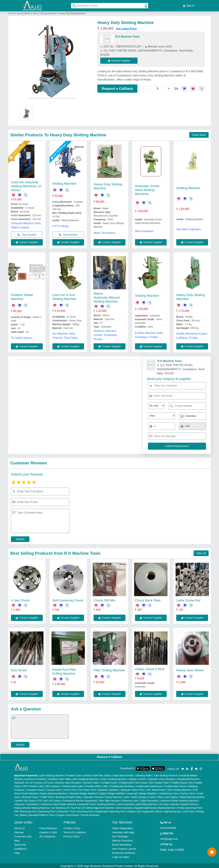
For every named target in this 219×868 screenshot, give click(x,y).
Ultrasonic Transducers (26, 803)
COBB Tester (47, 796)
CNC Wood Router (156, 789)
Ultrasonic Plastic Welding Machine (179, 800)
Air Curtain (55, 800)
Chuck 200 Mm (105, 599)
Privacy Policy (72, 835)
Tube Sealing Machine (166, 774)
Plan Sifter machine (109, 800)
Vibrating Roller (144, 774)
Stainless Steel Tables (60, 778)
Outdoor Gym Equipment (140, 810)
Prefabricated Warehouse (149, 785)
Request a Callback (117, 88)
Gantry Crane (188, 792)
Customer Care (23, 835)
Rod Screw (19, 669)
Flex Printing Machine (179, 789)
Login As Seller (121, 856)
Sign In (189, 5)
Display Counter (137, 778)
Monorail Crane (30, 796)
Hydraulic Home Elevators (162, 778)
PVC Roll (43, 800)
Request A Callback (109, 756)
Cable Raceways (149, 800)
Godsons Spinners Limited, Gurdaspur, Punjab (106, 334)
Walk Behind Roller (123, 774)
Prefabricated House (175, 785)
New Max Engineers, (189, 228)
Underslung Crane (169, 792)
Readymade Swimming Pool (110, 810)
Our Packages (120, 835)
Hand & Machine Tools (27, 13)
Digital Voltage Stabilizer (112, 792)
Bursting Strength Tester (69, 796)
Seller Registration (123, 827)
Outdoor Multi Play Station (97, 774)
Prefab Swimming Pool (189, 807)
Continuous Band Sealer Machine (59, 803)
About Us (20, 827)
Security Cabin (91, 782)
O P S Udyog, (61, 225)
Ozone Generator (90, 814)
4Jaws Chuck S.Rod (150, 668)
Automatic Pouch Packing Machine (97, 803)
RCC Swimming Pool (82, 810)
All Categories (47, 835)
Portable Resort (179, 782)
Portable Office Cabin (97, 785)
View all (201, 552)
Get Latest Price (126, 28)
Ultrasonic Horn (130, 800)
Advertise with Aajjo (123, 831)
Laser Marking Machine (51, 774)
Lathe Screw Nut (188, 599)
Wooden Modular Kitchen (184, 803)
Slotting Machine (64, 183)
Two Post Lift (78, 807)
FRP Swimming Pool (25, 810)
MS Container (53, 785)
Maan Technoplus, (105, 232)
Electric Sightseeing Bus (168, 810)
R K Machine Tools (127, 36)
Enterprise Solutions (124, 852)
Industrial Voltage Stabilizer (83, 792)
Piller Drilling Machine (109, 669)
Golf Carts (189, 810)
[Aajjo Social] (183, 768)
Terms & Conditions (75, 831)
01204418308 (168, 827)
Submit (20, 538)
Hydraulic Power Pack (132, 789)
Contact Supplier (120, 60)
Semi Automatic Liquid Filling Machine (137, 803)
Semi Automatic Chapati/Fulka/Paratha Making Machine (146, 807)
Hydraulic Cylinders (108, 789)
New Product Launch (124, 848)
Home (11, 13)
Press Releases (48, 827)
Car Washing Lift (60, 807)
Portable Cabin (74, 774)
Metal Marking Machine (192, 796)
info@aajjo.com (169, 838)
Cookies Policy (72, 827)
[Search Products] (73, 5)
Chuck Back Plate (148, 599)
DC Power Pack (88, 789)
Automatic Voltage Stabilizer (142, 792)
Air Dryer (164, 803)
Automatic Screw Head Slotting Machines (147, 189)
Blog (17, 839)
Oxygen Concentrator (68, 814)
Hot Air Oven (70, 789)
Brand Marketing (122, 844)
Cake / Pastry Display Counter (140, 796)
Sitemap (19, 831)
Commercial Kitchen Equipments (80, 800)
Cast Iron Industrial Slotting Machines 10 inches (26, 185)
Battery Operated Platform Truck (37, 814)
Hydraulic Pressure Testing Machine (103, 796)
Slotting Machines (48, 13)
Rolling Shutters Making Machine (32, 807)
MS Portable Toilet (159, 782)
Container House (36, 789)
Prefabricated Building (122, 785)
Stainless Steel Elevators (68, 782)
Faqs (17, 852)
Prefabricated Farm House (133, 782)
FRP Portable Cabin (33, 785)
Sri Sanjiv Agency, (22, 337)
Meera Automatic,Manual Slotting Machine (107, 296)
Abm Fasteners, (145, 230)
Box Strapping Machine (86, 778)
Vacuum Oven (54, 789)
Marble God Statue (26, 800)
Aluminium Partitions (35, 778)
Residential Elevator (188, 778)
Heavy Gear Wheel (190, 669)
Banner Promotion (123, 839)
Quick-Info (20, 844)
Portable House (109, 782)
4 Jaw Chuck (20, 599)
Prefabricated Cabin (73, 785)
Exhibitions (20, 848)
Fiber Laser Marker (168, 796)
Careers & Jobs (48, 831)
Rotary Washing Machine (53, 792)
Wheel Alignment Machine (100, 807)
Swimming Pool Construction (53, 810)
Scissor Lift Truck (44, 782)
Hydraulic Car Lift (23, 782)
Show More (199, 134)
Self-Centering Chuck (68, 599)
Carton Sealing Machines (113, 778)
